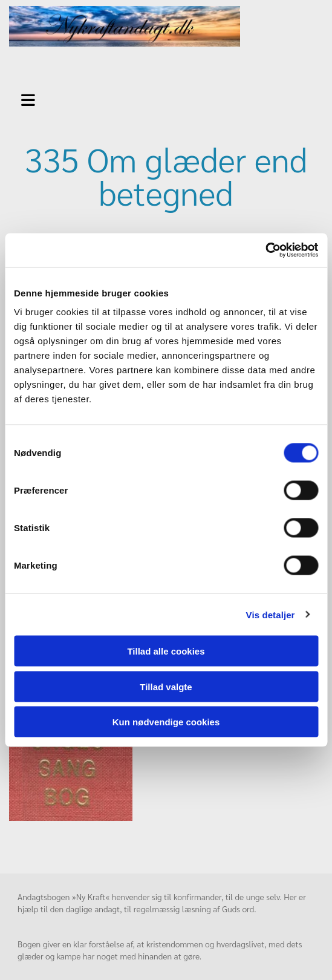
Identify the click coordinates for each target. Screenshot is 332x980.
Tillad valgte (166, 686)
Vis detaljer (271, 614)
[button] (44, 99)
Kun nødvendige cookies (166, 722)
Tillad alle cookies (166, 651)
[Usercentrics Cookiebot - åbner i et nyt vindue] (265, 250)
